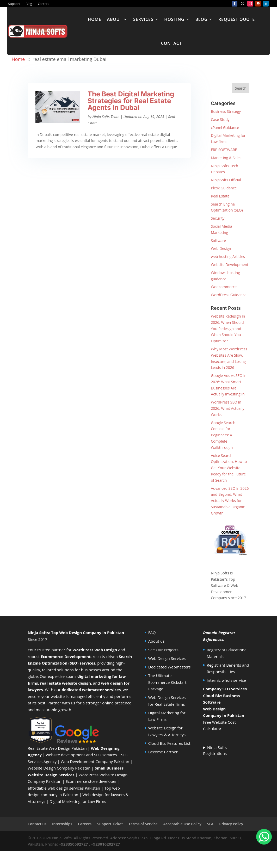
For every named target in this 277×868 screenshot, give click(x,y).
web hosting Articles (228, 256)
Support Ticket (110, 824)
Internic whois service (226, 680)
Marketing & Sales (226, 158)
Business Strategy (226, 111)
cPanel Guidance (225, 128)
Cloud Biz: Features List (169, 743)
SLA (210, 824)
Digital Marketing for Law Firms (78, 801)
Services (143, 19)
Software (218, 241)
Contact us (37, 824)
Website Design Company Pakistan (59, 768)
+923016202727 (106, 844)
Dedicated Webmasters (170, 667)
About (115, 19)
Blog (29, 4)
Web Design (221, 248)
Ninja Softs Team (106, 117)
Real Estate (220, 196)
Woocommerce (224, 287)
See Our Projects (163, 650)
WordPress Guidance (229, 295)
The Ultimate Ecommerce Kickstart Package (167, 682)
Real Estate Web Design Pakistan (57, 748)
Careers (43, 4)
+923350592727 (73, 844)
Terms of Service (143, 824)
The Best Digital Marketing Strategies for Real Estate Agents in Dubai (131, 101)
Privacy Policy (231, 824)
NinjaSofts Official (226, 180)
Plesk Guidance (224, 188)
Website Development (230, 265)
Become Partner (163, 752)
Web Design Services (167, 658)
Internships (62, 824)
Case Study (220, 119)
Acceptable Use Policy (182, 824)
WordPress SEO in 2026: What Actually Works (227, 408)
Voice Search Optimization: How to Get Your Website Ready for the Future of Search (229, 468)
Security (218, 218)
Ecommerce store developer (91, 781)
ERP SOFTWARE (224, 150)
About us (156, 641)
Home (95, 19)
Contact (171, 43)
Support (14, 4)
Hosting (174, 19)
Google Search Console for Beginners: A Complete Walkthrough (223, 435)
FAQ (152, 633)
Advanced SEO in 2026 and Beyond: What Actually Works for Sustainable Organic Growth (230, 501)
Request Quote (237, 19)
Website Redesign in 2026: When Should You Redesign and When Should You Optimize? (228, 328)
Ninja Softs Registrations (215, 751)
